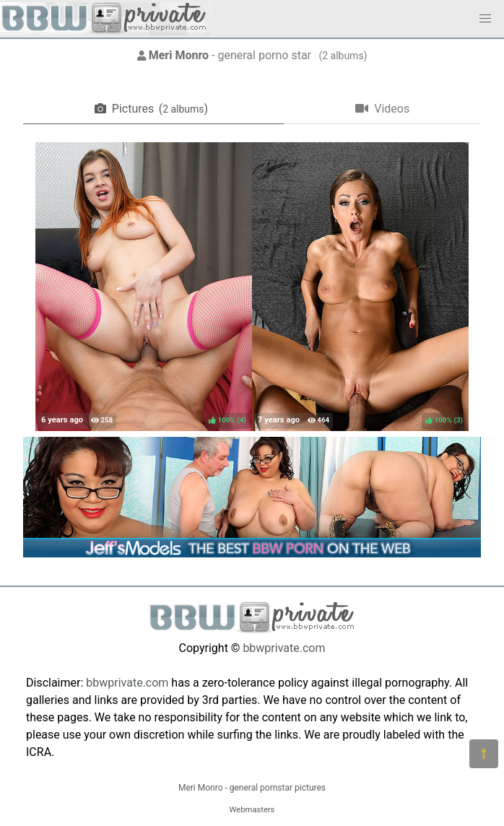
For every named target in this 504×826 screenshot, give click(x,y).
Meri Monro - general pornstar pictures (252, 788)
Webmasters (252, 810)
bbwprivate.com (284, 648)
